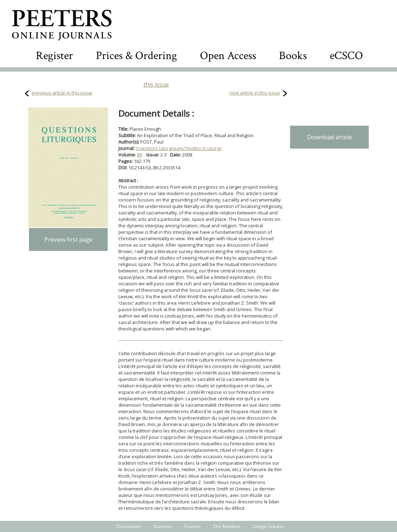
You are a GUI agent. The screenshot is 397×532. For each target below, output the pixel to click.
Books (293, 56)
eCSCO (346, 56)
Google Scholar (268, 526)
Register (54, 56)
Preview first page (68, 240)
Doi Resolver (227, 526)
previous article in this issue (62, 93)
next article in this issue (255, 93)
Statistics (163, 526)
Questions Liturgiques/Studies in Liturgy (178, 148)
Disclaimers (129, 526)
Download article (329, 137)
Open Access (228, 56)
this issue (156, 84)
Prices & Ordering (136, 56)
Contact (193, 526)
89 (139, 155)
